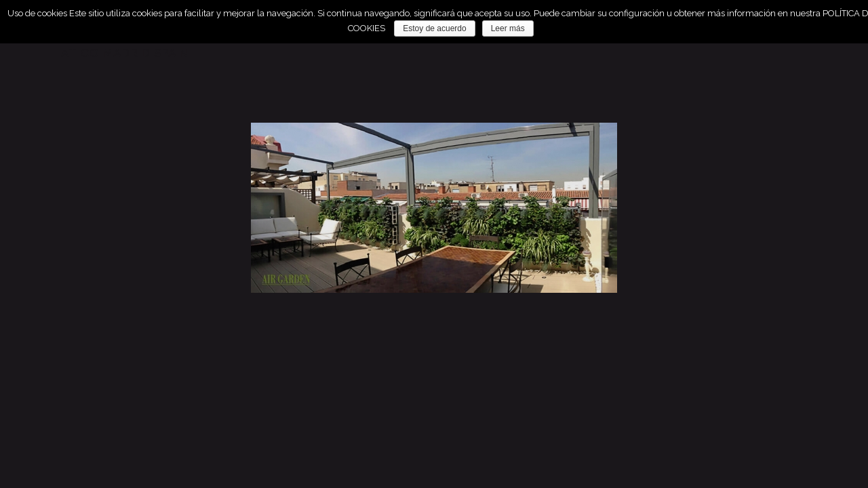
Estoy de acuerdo (434, 28)
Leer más (508, 28)
